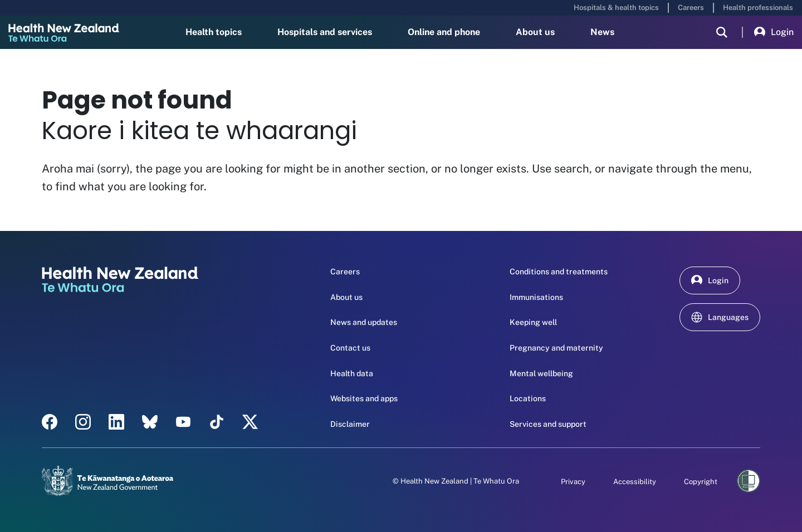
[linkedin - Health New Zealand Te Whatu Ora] (116, 422)
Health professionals (758, 8)
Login (774, 32)
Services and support (548, 424)
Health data (352, 373)
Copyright (701, 482)
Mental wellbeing (541, 373)
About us (535, 32)
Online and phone (444, 32)
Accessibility (635, 482)
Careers (691, 8)
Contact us (350, 348)
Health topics (214, 32)
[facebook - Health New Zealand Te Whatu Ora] (50, 422)
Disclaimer (350, 424)
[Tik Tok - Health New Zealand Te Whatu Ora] (217, 422)
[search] (722, 32)
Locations (528, 398)
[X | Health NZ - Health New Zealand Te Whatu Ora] (250, 422)
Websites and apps (364, 398)
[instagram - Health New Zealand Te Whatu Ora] (83, 422)
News (602, 32)
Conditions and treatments (559, 272)
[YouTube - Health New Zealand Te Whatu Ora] (183, 422)
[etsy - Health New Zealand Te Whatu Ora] (150, 422)
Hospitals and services (325, 32)
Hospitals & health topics (616, 8)
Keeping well (533, 322)
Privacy (573, 482)
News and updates (364, 322)
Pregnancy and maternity (556, 348)
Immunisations (536, 297)
